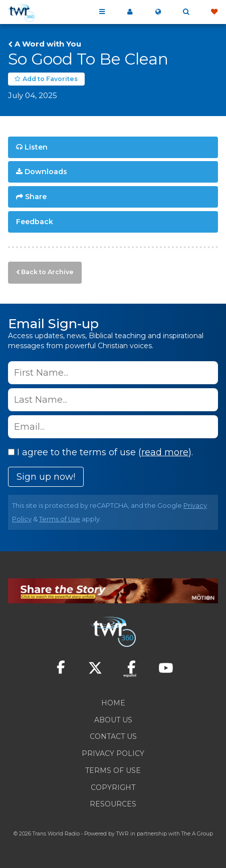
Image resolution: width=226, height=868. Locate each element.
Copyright (113, 787)
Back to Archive (47, 272)
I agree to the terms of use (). (100, 452)
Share (36, 197)
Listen (36, 147)
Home (113, 703)
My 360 (130, 12)
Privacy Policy (113, 753)
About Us (113, 720)
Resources (113, 804)
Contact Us (113, 736)
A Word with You (48, 44)
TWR (123, 834)
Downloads (46, 172)
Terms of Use (60, 519)
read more (165, 452)
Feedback (35, 222)
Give (214, 12)
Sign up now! (46, 477)
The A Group (197, 834)
